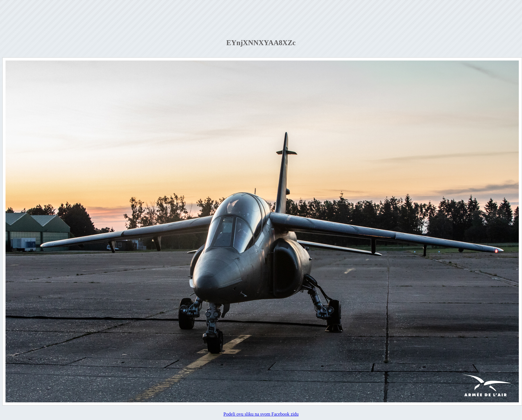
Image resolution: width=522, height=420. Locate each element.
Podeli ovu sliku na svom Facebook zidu (261, 414)
